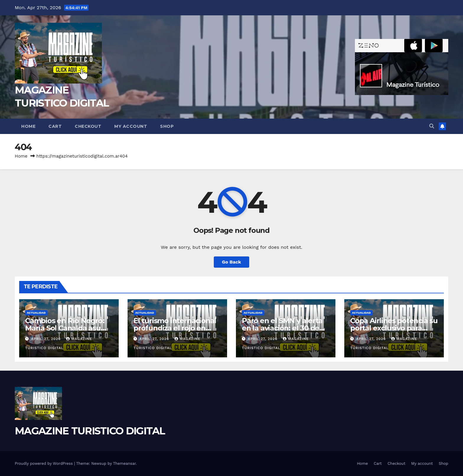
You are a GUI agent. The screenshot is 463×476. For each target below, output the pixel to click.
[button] (432, 126)
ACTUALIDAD (36, 313)
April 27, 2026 (47, 339)
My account (131, 126)
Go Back (232, 262)
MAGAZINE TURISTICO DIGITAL (90, 431)
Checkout (88, 126)
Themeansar (124, 463)
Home (28, 126)
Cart (55, 126)
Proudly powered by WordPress (44, 463)
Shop (167, 126)
